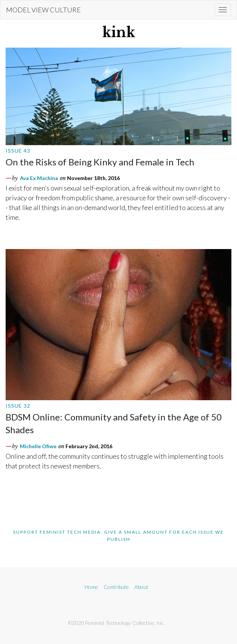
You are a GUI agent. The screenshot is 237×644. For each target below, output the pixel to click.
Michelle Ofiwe (38, 446)
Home (91, 587)
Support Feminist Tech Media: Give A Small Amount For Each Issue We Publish (118, 536)
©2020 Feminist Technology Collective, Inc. (116, 623)
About (141, 587)
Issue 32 (18, 406)
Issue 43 (18, 151)
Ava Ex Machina (39, 178)
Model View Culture (43, 10)
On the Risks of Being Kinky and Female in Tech (100, 162)
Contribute (116, 587)
